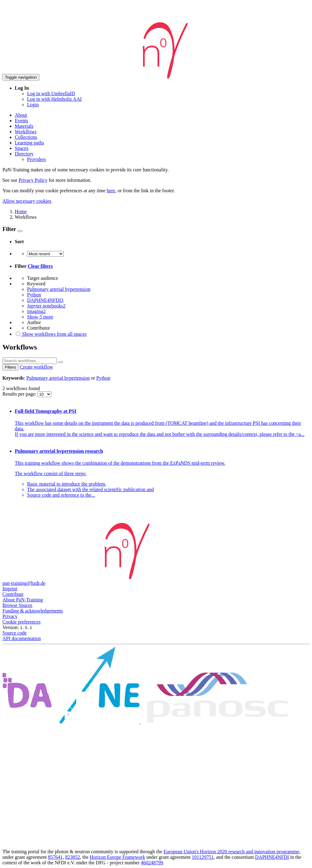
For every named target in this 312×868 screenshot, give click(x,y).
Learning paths (30, 143)
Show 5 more (40, 317)
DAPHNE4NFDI (272, 857)
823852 (73, 857)
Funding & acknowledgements (33, 611)
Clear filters (40, 266)
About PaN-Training (23, 600)
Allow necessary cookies (27, 201)
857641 (55, 857)
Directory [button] (24, 154)
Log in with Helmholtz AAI (54, 99)
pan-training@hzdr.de (24, 583)
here (111, 191)
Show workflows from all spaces (51, 334)
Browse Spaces (17, 605)
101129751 (203, 857)
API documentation (22, 638)
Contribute (13, 594)
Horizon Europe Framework (117, 857)
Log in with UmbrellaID (51, 94)
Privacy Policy (33, 180)
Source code (15, 633)
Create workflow (36, 367)
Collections (26, 137)
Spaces (22, 148)
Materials (24, 126)
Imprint (10, 589)
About (21, 115)
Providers (36, 159)
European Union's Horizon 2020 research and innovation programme (231, 852)
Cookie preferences (22, 622)
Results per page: (20, 394)
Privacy (10, 616)
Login (33, 105)
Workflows (26, 132)
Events (22, 121)
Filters (10, 367)
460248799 (152, 863)
